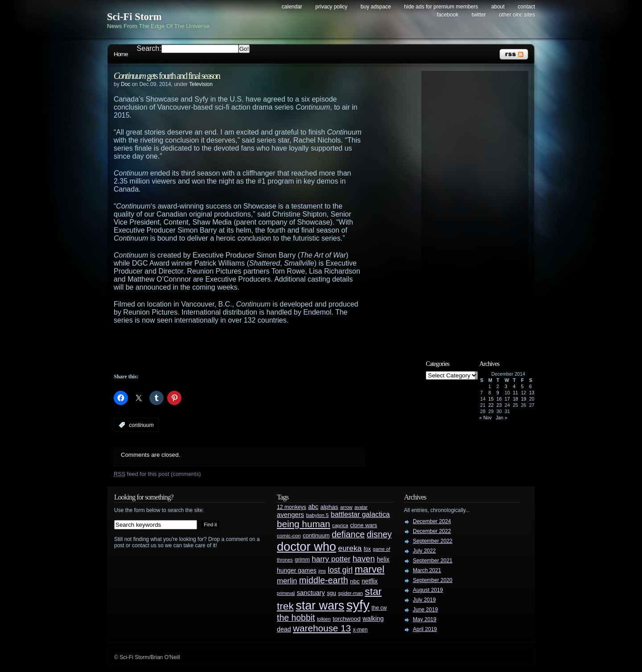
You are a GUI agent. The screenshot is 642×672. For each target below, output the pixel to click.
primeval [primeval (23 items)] (286, 593)
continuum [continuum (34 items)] (316, 535)
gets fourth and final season (167, 76)
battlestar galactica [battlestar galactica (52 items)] (360, 514)
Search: (149, 48)
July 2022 (424, 551)
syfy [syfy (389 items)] (358, 605)
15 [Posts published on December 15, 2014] (491, 399)
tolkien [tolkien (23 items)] (324, 619)
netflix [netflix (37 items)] (370, 581)
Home (121, 54)
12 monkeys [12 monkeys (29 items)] (292, 507)
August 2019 (428, 590)
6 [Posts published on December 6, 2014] (531, 386)
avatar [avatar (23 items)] (361, 507)
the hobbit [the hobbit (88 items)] (296, 618)
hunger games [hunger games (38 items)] (297, 570)
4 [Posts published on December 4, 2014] (514, 386)
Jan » (502, 418)
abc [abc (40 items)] (313, 507)
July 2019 (424, 600)
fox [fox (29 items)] (367, 549)
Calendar (292, 7)
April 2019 (425, 629)
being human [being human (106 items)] (304, 524)
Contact (526, 7)
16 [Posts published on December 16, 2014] (499, 399)
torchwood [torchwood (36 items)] (347, 619)
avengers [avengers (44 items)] (290, 515)
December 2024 (432, 521)
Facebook (448, 15)
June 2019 (425, 610)
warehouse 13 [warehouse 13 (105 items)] (322, 628)
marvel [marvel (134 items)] (369, 569)
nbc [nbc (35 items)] (355, 581)
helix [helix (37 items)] (383, 559)
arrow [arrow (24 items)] (346, 507)
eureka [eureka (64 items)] (350, 548)
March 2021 (427, 570)
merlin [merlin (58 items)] (287, 581)
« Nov (486, 418)
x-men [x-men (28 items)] (360, 630)
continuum (141, 425)
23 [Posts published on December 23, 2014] (499, 405)
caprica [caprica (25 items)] (340, 525)
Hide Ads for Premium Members (441, 7)
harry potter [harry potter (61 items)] (331, 559)
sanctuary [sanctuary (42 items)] (311, 593)
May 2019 (425, 619)
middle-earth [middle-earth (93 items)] (324, 580)
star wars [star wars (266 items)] (320, 606)
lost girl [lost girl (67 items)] (340, 570)
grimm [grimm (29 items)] (302, 560)
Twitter (479, 15)
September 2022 (433, 541)
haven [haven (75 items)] (364, 559)
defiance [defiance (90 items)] (348, 534)
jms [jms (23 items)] (322, 571)
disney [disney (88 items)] (379, 534)
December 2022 (432, 531)
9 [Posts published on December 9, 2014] (498, 393)
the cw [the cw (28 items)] (379, 608)
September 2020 (433, 580)
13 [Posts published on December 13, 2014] (532, 393)
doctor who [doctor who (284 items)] (307, 547)
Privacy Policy (331, 7)
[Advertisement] (256, 349)
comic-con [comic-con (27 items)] (289, 535)
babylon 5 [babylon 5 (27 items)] (317, 515)
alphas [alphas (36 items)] (329, 507)
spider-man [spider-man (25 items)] (350, 593)
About (498, 7)
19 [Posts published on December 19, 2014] (523, 399)
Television (201, 84)
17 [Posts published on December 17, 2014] (507, 399)
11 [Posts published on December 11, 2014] (515, 393)
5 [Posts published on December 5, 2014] (522, 386)
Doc (126, 84)
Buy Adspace (376, 7)
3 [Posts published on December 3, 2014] (506, 386)
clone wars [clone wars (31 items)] (364, 525)
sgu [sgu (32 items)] (331, 593)
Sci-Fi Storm (134, 17)
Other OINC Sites (517, 15)
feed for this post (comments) (157, 474)
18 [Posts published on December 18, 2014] (515, 399)
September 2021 (433, 561)
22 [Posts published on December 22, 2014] (491, 405)
